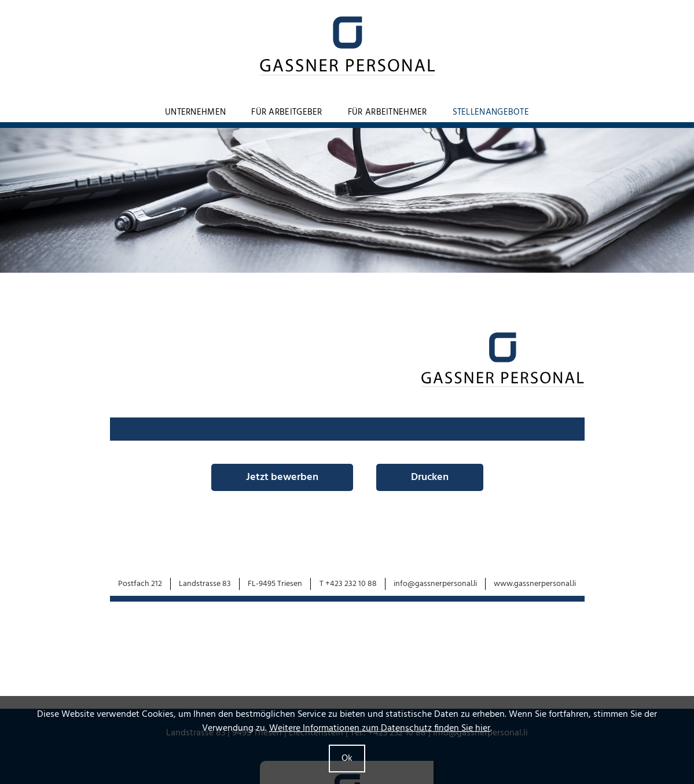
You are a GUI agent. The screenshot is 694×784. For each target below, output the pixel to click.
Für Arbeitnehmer (388, 112)
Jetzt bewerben (282, 477)
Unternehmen (195, 112)
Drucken (430, 477)
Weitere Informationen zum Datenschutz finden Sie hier (380, 728)
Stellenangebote (491, 112)
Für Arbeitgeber (287, 112)
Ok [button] (347, 759)
